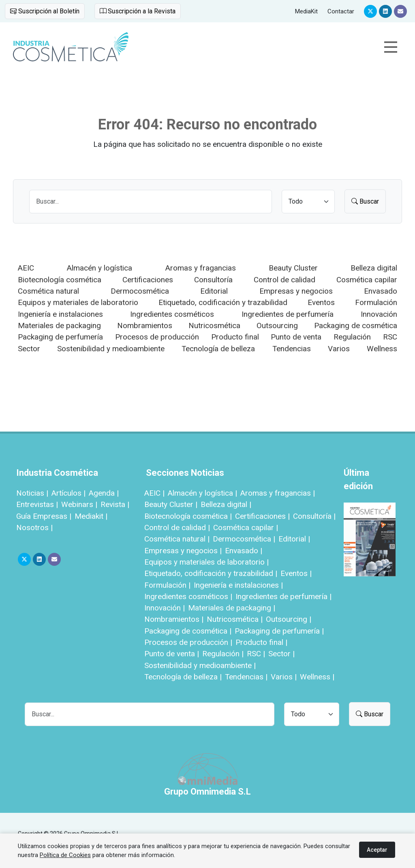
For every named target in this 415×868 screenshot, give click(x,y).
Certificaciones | (262, 516)
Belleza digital (374, 268)
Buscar (365, 201)
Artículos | (68, 493)
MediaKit (306, 11)
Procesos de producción (157, 337)
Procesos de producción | (188, 642)
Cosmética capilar (367, 280)
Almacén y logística (99, 268)
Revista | (115, 504)
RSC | (256, 654)
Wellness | (317, 677)
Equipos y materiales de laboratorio (78, 302)
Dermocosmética (140, 291)
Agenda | (104, 493)
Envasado (381, 291)
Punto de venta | (172, 654)
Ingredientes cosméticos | (188, 596)
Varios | (284, 677)
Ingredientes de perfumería (288, 314)
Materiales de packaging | (232, 608)
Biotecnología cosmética (60, 280)
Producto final (235, 337)
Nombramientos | (174, 619)
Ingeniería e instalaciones (60, 314)
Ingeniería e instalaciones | (238, 585)
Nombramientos (145, 325)
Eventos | (296, 573)
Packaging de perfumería (60, 337)
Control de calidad (285, 280)
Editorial (214, 291)
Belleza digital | (226, 504)
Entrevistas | (37, 504)
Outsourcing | (289, 619)
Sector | (281, 654)
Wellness (382, 349)
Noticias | (32, 493)
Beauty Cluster (293, 268)
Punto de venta (296, 337)
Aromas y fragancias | (278, 493)
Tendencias (292, 349)
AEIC (26, 268)
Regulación (352, 337)
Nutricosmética (214, 325)
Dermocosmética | (244, 539)
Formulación (376, 302)
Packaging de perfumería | (279, 631)
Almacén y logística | (202, 493)
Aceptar (377, 850)
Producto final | (261, 642)
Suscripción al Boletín (45, 11)
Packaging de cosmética (356, 325)
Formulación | (167, 585)
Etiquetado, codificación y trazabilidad (223, 302)
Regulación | (223, 654)
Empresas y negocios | (183, 551)
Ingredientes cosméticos (172, 314)
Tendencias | (246, 677)
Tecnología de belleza (218, 349)
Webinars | (79, 504)
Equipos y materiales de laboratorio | (206, 562)
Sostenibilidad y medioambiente (111, 349)
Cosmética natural (48, 291)
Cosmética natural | (177, 539)
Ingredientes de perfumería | (283, 596)
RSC (390, 337)
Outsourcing (277, 325)
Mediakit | (91, 516)
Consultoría (213, 280)
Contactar (341, 11)
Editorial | (294, 539)
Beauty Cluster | (171, 504)
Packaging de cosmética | (188, 631)
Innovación (379, 314)
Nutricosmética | (235, 619)
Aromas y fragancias (201, 268)
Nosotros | (34, 527)
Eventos (321, 302)
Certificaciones (148, 280)
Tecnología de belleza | (183, 677)
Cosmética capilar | (246, 527)
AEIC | (154, 493)
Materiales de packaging (59, 325)
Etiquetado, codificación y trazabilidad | (211, 573)
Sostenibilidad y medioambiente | (200, 665)
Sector (29, 349)
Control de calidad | (177, 527)
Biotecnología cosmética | (188, 516)
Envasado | (244, 551)
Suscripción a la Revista (138, 11)
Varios (339, 349)
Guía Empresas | (44, 516)
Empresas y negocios (296, 291)
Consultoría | (314, 516)
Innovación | (165, 608)
